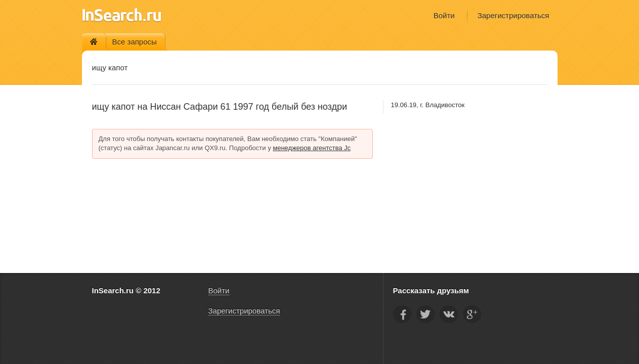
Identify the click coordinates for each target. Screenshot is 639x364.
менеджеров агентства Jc (312, 148)
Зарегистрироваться (514, 15)
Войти (444, 15)
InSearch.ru (122, 15)
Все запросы (135, 42)
